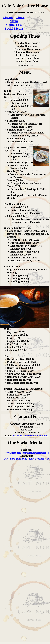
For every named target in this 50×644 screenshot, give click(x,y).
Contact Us (14, 25)
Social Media (14, 29)
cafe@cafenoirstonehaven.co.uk (31, 436)
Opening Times (14, 17)
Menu (14, 21)
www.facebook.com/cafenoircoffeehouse (27, 453)
